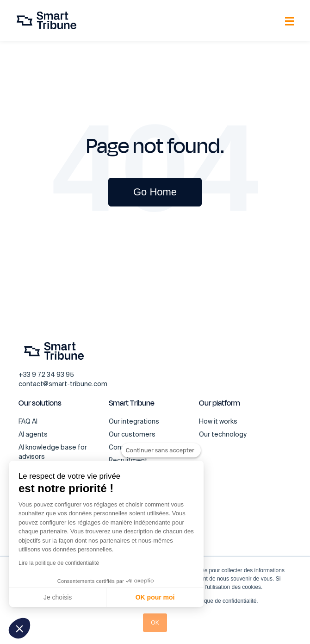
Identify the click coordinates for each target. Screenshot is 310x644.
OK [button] (155, 623)
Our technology (223, 434)
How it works (218, 421)
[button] (19, 628)
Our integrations (134, 421)
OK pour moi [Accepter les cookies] (155, 597)
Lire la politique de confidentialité (59, 563)
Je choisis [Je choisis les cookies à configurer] (58, 597)
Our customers (132, 434)
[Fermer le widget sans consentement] (161, 450)
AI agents (33, 434)
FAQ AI (28, 421)
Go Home (155, 192)
